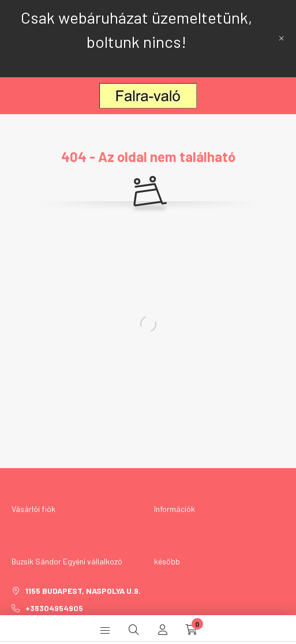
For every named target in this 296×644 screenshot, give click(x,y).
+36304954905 (54, 608)
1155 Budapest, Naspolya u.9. (83, 591)
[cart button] (192, 630)
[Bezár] (282, 39)
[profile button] (163, 630)
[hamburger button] (105, 630)
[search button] (134, 630)
